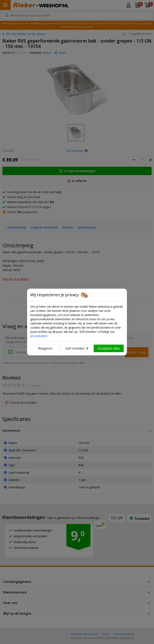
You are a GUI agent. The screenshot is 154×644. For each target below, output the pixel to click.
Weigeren (45, 348)
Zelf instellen (77, 348)
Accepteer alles (109, 348)
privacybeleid (39, 336)
